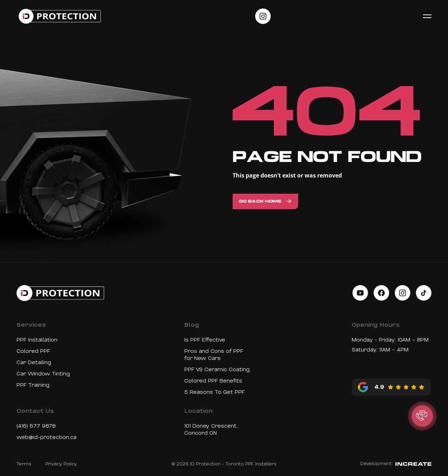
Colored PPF (33, 351)
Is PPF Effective (205, 340)
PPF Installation (37, 340)
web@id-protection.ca (47, 437)
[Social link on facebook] (381, 293)
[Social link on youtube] (360, 293)
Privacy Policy (61, 464)
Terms (24, 464)
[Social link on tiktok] (424, 293)
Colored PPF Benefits (213, 381)
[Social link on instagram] (263, 16)
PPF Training (33, 385)
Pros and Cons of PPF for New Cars (214, 355)
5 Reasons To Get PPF (214, 392)
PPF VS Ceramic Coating (217, 369)
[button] (422, 416)
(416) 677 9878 (36, 426)
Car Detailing (34, 362)
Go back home (260, 201)
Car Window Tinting (43, 374)
